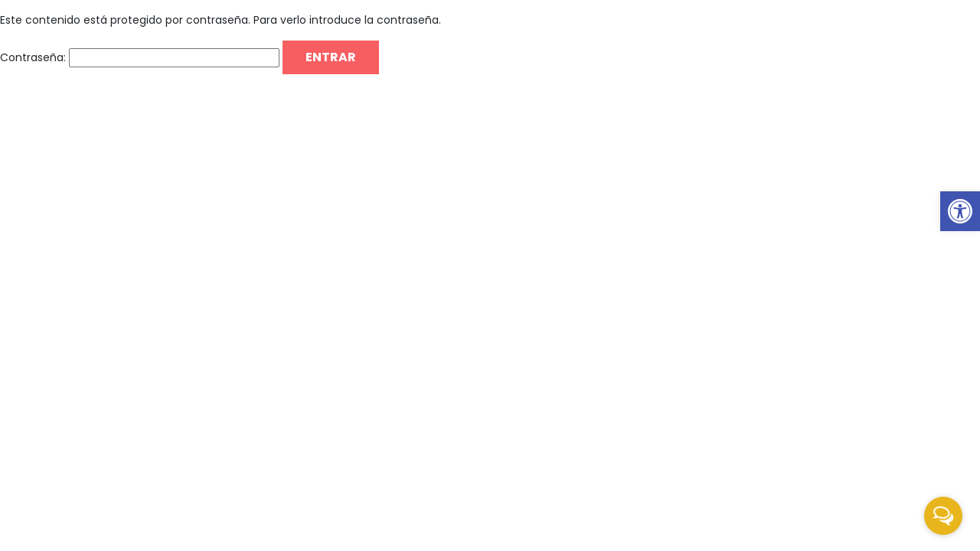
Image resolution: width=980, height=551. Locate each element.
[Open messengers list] (943, 516)
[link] (960, 211)
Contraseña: (140, 58)
